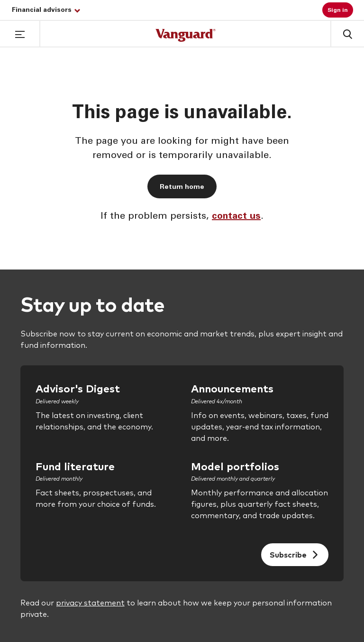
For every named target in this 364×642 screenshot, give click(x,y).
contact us (236, 217)
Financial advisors (46, 10)
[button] (20, 33)
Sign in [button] (338, 10)
